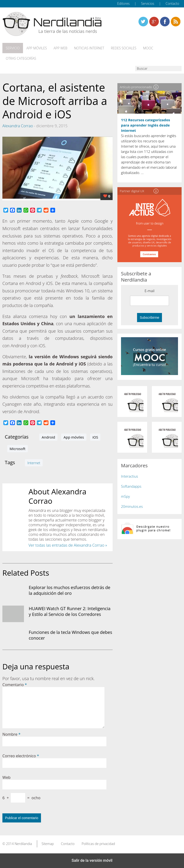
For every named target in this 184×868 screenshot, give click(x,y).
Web (6, 777)
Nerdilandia (23, 844)
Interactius (129, 476)
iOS (95, 437)
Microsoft (17, 449)
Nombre (11, 734)
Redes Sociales (124, 48)
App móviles (37, 48)
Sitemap (48, 844)
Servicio (13, 48)
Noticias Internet (89, 48)
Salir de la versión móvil (92, 860)
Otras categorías (21, 58)
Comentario (15, 685)
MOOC (148, 48)
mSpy (125, 496)
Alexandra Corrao (18, 126)
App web (60, 48)
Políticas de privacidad (98, 844)
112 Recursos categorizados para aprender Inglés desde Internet (146, 125)
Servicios (148, 3)
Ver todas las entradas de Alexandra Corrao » (68, 545)
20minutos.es (132, 506)
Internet (34, 463)
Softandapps (131, 486)
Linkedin (176, 22)
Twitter (143, 22)
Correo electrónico (21, 756)
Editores (123, 3)
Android (48, 437)
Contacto (172, 3)
